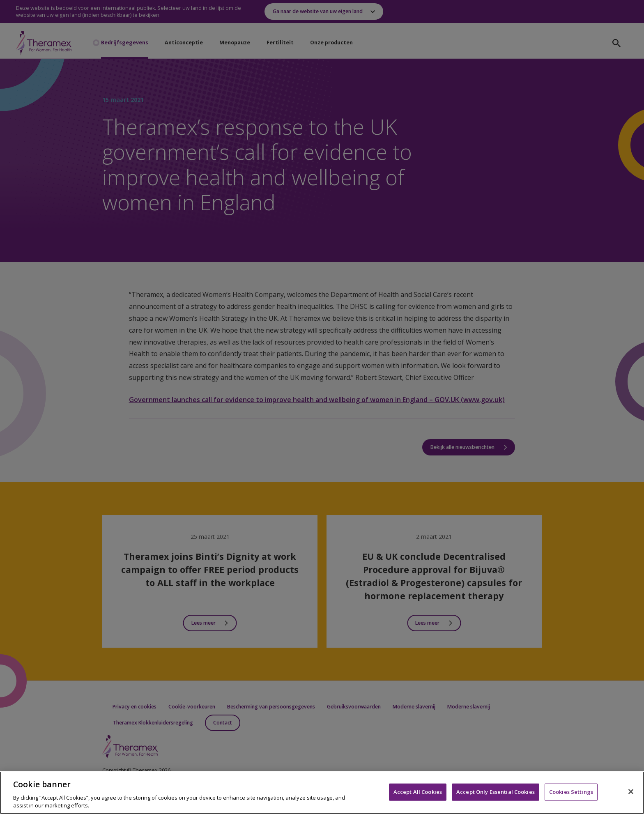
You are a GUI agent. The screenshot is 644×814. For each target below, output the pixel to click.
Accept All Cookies (418, 792)
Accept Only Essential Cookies (496, 792)
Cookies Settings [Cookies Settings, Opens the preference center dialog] (571, 792)
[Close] (631, 792)
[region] (322, 793)
